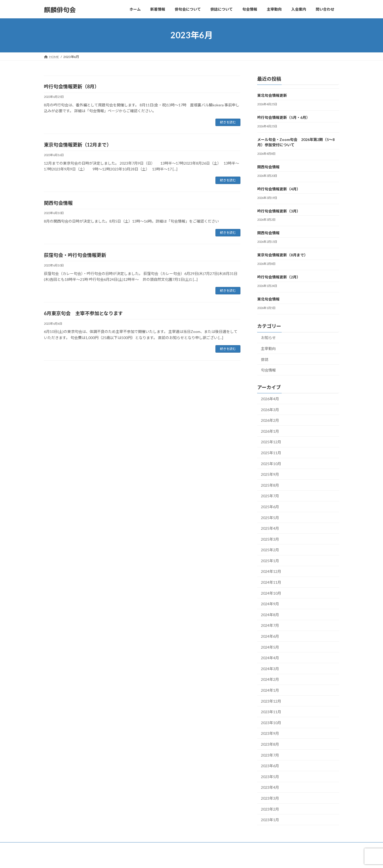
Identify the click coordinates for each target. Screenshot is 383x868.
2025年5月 (270, 517)
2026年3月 (270, 409)
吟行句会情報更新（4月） (279, 189)
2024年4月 (270, 658)
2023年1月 (270, 820)
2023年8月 (270, 744)
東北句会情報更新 (272, 95)
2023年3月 (270, 798)
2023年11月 (271, 712)
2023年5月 (270, 776)
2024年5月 (270, 647)
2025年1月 (270, 560)
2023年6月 (270, 766)
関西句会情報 (58, 203)
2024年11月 (271, 582)
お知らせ (268, 338)
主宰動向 (268, 349)
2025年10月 (271, 463)
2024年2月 (270, 679)
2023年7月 (270, 755)
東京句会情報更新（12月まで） (78, 145)
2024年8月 (270, 614)
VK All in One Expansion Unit (226, 859)
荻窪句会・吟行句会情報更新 (75, 255)
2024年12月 (271, 571)
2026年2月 (270, 420)
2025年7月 (270, 496)
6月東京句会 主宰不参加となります (83, 313)
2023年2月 (270, 809)
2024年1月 (270, 690)
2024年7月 (270, 625)
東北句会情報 (268, 299)
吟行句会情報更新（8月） (72, 86)
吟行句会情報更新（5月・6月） (284, 117)
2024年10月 (271, 593)
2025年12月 (271, 442)
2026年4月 (270, 399)
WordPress (163, 859)
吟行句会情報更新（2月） (279, 277)
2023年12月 (271, 701)
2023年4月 (270, 787)
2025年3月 (270, 539)
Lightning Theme (190, 859)
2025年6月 (270, 507)
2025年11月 (271, 453)
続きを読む (228, 122)
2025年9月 (270, 474)
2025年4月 (270, 528)
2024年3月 (270, 668)
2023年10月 (271, 722)
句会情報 (268, 370)
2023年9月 (270, 733)
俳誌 (265, 359)
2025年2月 (270, 550)
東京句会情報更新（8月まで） (282, 255)
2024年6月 (270, 636)
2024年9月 (270, 604)
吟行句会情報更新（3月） (279, 211)
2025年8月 (270, 485)
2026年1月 (270, 431)
